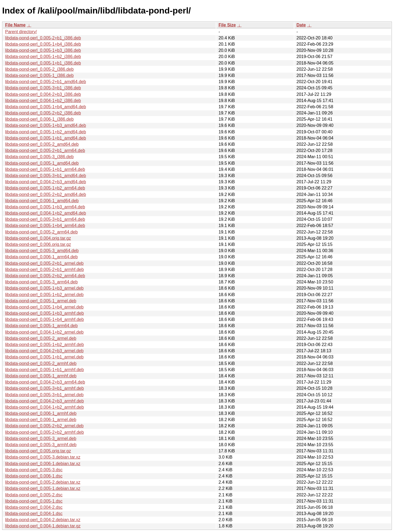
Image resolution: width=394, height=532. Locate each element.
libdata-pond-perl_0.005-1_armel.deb (41, 301)
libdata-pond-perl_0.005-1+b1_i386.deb (43, 63)
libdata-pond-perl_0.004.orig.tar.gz (38, 238)
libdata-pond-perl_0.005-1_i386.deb (39, 75)
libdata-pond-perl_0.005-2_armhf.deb (41, 363)
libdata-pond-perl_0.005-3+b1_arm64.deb (45, 219)
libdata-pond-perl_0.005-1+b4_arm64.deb (45, 226)
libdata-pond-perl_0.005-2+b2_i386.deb (43, 113)
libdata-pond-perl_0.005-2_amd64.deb (42, 144)
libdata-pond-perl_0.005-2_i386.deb (39, 69)
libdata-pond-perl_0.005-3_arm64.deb (41, 282)
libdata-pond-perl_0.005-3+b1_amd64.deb (46, 176)
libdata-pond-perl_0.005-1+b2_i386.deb (43, 57)
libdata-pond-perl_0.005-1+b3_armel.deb (44, 288)
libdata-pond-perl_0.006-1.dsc (34, 476)
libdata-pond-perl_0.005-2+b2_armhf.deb (44, 432)
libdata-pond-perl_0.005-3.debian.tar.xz (43, 457)
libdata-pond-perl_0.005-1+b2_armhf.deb (44, 345)
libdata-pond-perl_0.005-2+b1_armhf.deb (44, 270)
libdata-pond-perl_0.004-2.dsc (34, 507)
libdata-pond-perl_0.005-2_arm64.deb (41, 232)
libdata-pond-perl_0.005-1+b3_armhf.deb (44, 313)
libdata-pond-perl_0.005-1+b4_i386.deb (43, 44)
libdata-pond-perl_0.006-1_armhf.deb (41, 413)
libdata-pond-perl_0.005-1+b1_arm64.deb (45, 169)
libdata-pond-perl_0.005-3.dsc (34, 470)
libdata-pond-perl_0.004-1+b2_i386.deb (43, 101)
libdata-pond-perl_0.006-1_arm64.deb (41, 257)
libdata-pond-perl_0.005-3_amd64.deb (42, 251)
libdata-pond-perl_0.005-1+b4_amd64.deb (46, 107)
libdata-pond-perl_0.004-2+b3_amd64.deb (46, 182)
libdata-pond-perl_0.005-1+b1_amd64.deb (46, 138)
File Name (15, 25)
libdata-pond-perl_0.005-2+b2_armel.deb (44, 426)
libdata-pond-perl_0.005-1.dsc (34, 501)
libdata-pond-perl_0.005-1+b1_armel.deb (44, 357)
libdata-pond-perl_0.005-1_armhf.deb (41, 376)
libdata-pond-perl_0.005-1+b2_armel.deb (44, 295)
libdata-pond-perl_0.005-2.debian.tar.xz (43, 482)
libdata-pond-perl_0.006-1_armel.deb (41, 420)
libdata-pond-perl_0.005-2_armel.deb (41, 338)
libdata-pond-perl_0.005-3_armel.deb (41, 438)
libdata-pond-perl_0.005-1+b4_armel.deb (44, 307)
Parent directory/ (21, 32)
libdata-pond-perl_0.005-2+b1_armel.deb (44, 263)
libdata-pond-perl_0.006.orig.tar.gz (38, 244)
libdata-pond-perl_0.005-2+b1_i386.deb (43, 38)
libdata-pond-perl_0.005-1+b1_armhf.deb (44, 370)
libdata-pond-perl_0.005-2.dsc (34, 495)
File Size (227, 25)
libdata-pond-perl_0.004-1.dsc (34, 514)
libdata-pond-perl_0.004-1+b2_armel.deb (44, 332)
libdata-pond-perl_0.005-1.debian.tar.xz (43, 488)
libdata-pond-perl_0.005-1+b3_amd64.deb (46, 125)
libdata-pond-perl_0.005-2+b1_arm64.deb (45, 150)
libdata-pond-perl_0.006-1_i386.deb (39, 119)
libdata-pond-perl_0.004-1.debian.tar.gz (43, 526)
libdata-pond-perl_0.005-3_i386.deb (39, 157)
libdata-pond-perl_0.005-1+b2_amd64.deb (46, 132)
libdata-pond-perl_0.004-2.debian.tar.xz (43, 520)
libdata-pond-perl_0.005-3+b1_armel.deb (44, 395)
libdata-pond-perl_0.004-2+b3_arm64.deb (45, 382)
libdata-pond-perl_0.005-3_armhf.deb (41, 445)
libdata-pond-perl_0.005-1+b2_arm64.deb (45, 188)
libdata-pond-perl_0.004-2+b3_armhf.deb (44, 401)
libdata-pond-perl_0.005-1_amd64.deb (42, 163)
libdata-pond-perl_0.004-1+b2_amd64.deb (46, 213)
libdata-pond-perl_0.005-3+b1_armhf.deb (44, 388)
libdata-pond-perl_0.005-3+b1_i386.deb (43, 88)
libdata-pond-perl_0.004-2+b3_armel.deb (44, 351)
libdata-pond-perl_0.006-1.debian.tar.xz (43, 464)
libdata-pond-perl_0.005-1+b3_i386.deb (43, 50)
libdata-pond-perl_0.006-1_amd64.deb (42, 201)
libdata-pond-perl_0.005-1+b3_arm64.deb (45, 207)
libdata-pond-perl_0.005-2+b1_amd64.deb (46, 82)
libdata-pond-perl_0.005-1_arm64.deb (41, 326)
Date (301, 25)
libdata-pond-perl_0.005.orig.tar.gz (38, 451)
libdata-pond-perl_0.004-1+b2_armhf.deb (44, 407)
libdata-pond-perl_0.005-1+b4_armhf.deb (44, 319)
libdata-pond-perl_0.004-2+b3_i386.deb (43, 94)
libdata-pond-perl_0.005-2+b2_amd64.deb (46, 194)
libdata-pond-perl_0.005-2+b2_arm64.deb (45, 276)
